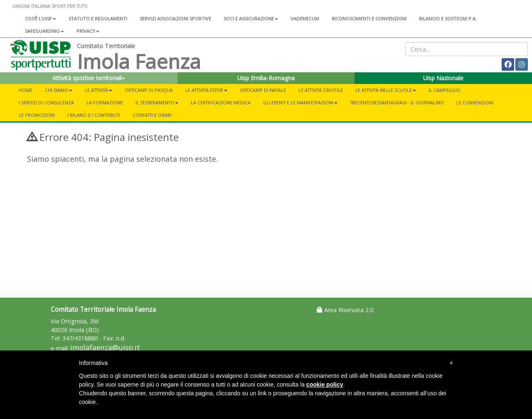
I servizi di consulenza (46, 102)
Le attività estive (206, 90)
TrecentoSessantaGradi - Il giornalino (397, 102)
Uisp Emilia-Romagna (266, 78)
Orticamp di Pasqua (149, 90)
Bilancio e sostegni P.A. (448, 18)
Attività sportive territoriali (89, 78)
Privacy (88, 31)
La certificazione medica (221, 102)
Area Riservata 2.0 (345, 310)
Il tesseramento (157, 102)
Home (26, 90)
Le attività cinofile (321, 90)
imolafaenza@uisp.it (105, 348)
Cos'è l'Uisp (41, 18)
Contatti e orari (152, 115)
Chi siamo (59, 90)
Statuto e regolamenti (98, 18)
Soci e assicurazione (251, 18)
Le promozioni (37, 115)
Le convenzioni (475, 102)
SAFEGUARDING (44, 31)
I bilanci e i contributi (94, 115)
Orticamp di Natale (263, 90)
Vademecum (305, 18)
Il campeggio (445, 90)
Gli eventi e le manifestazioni (300, 102)
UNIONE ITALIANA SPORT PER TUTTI (50, 6)
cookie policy (325, 384)
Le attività (99, 90)
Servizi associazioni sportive (175, 18)
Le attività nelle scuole (386, 90)
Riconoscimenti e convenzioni (369, 18)
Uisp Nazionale (443, 78)
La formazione (105, 102)
